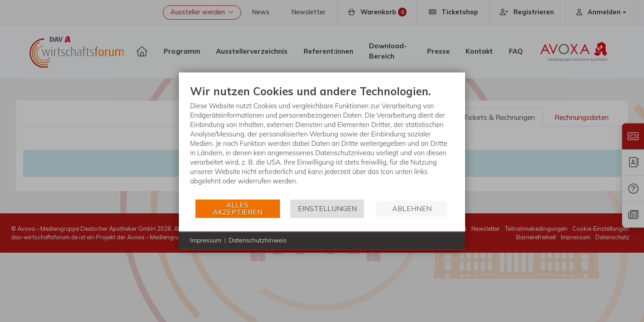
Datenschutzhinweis (258, 240)
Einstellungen (327, 208)
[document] (322, 142)
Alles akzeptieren (238, 208)
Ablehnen (412, 208)
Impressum (206, 240)
